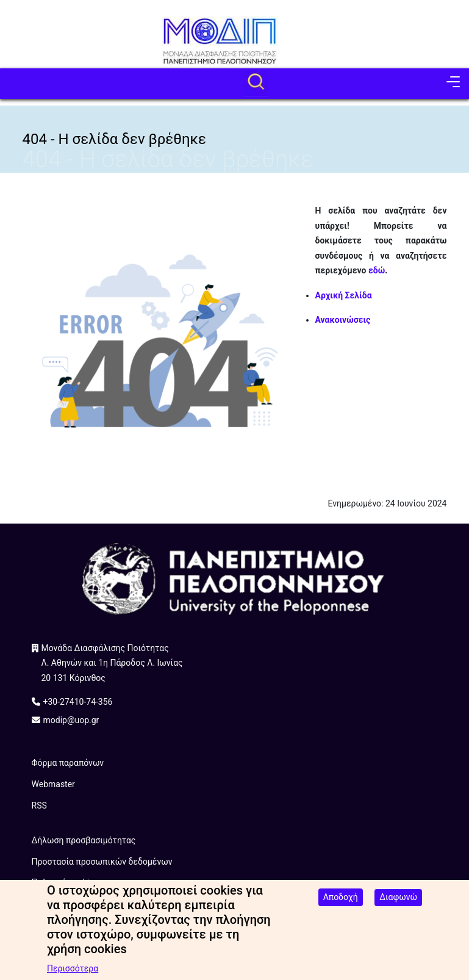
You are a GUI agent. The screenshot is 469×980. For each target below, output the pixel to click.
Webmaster (53, 784)
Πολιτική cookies (65, 882)
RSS (39, 805)
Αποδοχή (341, 904)
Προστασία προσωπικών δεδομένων (102, 862)
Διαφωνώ (398, 904)
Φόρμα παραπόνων (68, 763)
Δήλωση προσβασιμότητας (84, 840)
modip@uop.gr (71, 720)
